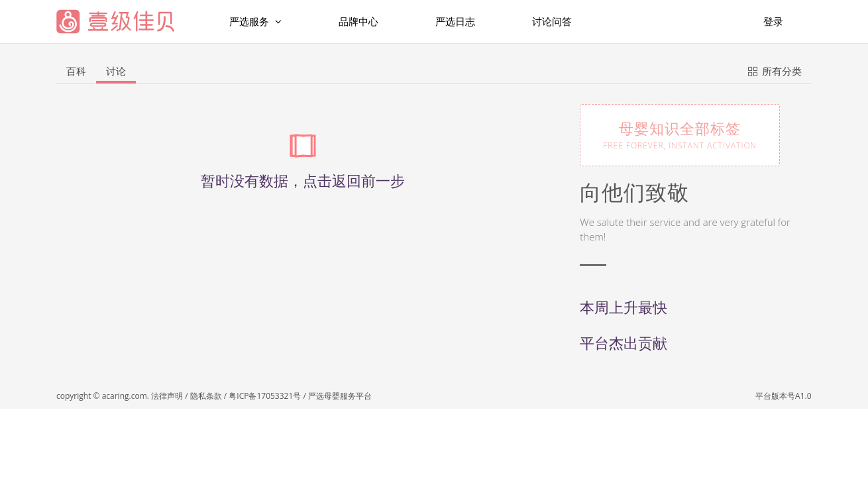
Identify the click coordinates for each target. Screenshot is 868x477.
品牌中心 (358, 21)
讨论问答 (552, 21)
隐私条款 (206, 396)
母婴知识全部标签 (680, 134)
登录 (773, 21)
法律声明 (167, 396)
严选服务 (255, 22)
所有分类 (775, 71)
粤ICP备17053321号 (265, 396)
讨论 (116, 71)
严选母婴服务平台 (340, 396)
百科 (76, 71)
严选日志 (455, 21)
